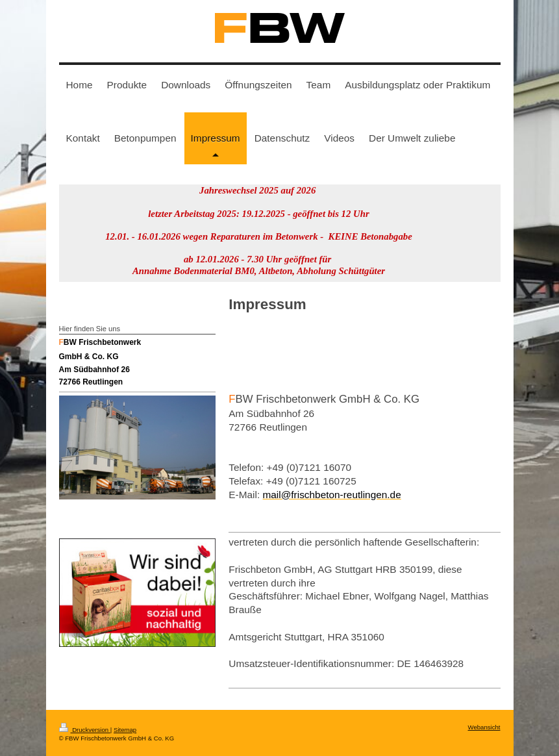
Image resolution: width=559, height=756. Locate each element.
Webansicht (484, 727)
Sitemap (125, 730)
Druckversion (85, 730)
